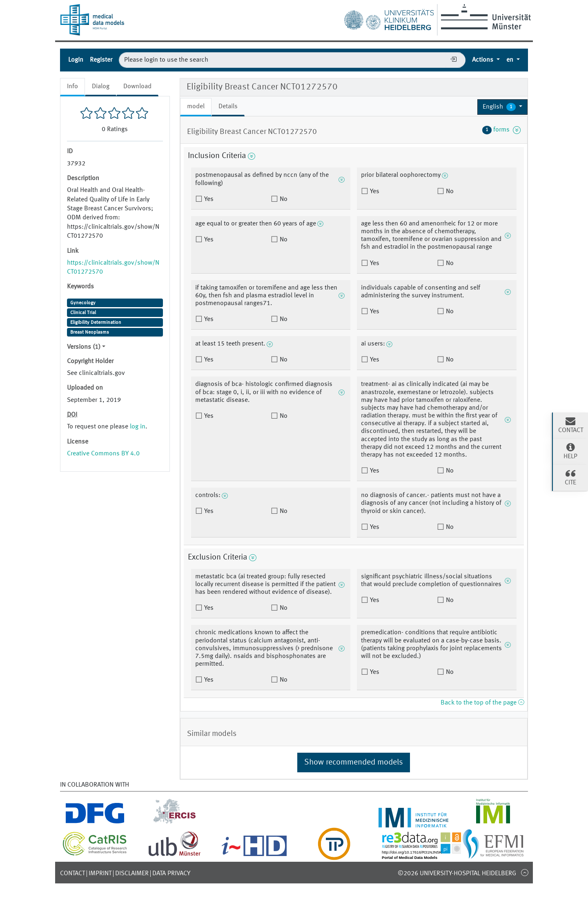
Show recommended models (354, 763)
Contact (72, 874)
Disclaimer (132, 874)
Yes (208, 199)
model (196, 107)
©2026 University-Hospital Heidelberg (457, 874)
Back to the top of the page (482, 703)
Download (137, 87)
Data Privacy (171, 874)
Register (101, 60)
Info (72, 87)
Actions (483, 60)
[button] (502, 107)
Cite (570, 477)
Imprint (100, 874)
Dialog (101, 87)
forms (501, 130)
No (283, 199)
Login (76, 60)
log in (138, 427)
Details (228, 107)
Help (570, 451)
